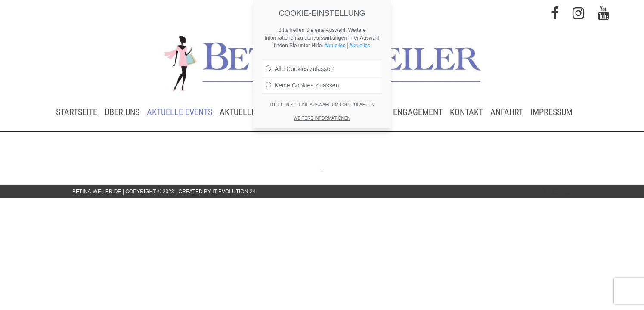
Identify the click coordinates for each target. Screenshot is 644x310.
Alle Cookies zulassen (300, 69)
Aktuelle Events (180, 112)
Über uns (122, 112)
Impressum (551, 112)
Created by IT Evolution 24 (217, 192)
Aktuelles (335, 46)
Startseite (77, 112)
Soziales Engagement (400, 112)
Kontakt (466, 112)
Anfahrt (507, 112)
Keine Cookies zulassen (302, 85)
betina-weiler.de (97, 192)
